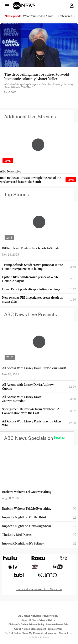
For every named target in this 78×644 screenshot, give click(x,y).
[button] (7, 5)
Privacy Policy (50, 616)
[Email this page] (28, 95)
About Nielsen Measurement (30, 629)
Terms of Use (55, 629)
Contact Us (65, 633)
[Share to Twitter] (16, 95)
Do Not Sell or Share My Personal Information (31, 633)
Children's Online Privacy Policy (26, 625)
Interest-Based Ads (57, 625)
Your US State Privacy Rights (38, 620)
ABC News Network (30, 616)
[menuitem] (38, 16)
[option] (31, 16)
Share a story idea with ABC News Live (39, 589)
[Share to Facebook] (5, 95)
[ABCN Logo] (24, 6)
